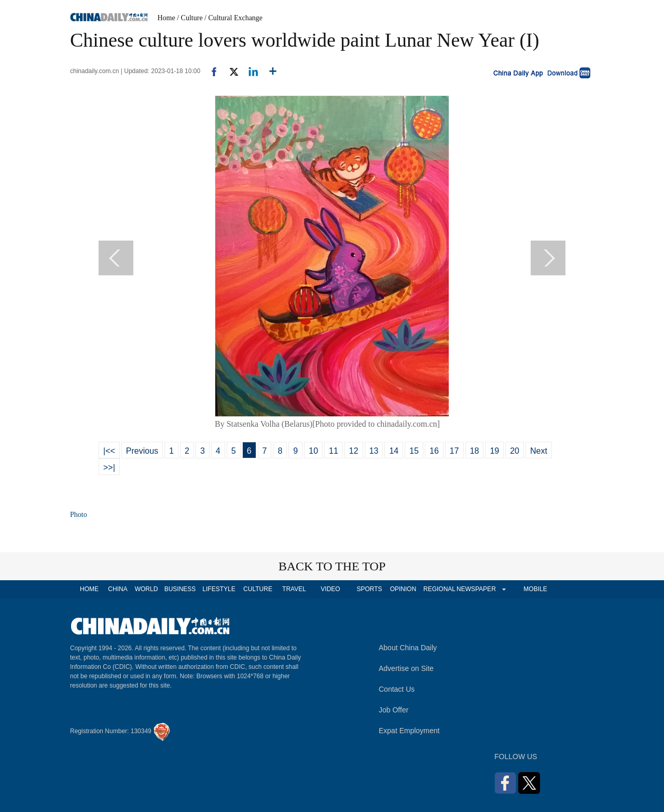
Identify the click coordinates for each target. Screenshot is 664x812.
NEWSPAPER (476, 589)
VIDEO (330, 589)
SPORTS (369, 589)
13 (374, 451)
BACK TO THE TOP (332, 566)
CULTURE (258, 589)
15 (414, 451)
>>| (109, 467)
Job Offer (393, 710)
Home (167, 18)
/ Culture (190, 18)
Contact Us (397, 689)
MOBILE (535, 589)
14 (394, 451)
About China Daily (408, 648)
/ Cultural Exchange (233, 18)
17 (454, 451)
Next (539, 451)
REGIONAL (439, 589)
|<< (109, 451)
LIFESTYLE (219, 589)
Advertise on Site (406, 668)
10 (313, 451)
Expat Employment (409, 731)
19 (494, 451)
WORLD (147, 589)
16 (434, 451)
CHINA (117, 589)
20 (515, 451)
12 (354, 451)
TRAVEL (294, 589)
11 (334, 451)
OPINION (403, 589)
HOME (89, 589)
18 (475, 451)
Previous (142, 451)
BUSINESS (180, 589)
